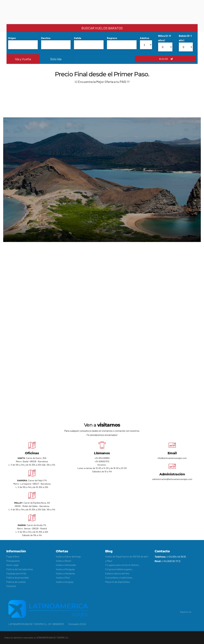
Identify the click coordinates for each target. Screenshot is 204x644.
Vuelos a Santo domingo (68, 556)
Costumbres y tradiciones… (120, 577)
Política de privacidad (17, 577)
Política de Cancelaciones (20, 569)
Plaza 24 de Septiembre (118, 582)
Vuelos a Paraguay (65, 569)
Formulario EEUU (77, 624)
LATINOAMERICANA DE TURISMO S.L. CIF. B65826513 (36, 624)
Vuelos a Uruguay (65, 582)
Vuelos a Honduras (65, 573)
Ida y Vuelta (23, 59)
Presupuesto (13, 561)
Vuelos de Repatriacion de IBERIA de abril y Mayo (127, 558)
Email (172, 453)
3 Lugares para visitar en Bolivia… (123, 565)
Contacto (11, 586)
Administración (172, 474)
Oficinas (32, 453)
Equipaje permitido (16, 573)
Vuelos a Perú (63, 577)
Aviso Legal (12, 565)
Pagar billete (13, 556)
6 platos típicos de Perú (117, 573)
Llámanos (102, 453)
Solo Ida (56, 59)
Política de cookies (16, 582)
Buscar (166, 59)
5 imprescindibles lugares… (119, 569)
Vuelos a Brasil (63, 561)
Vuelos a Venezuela (66, 565)
